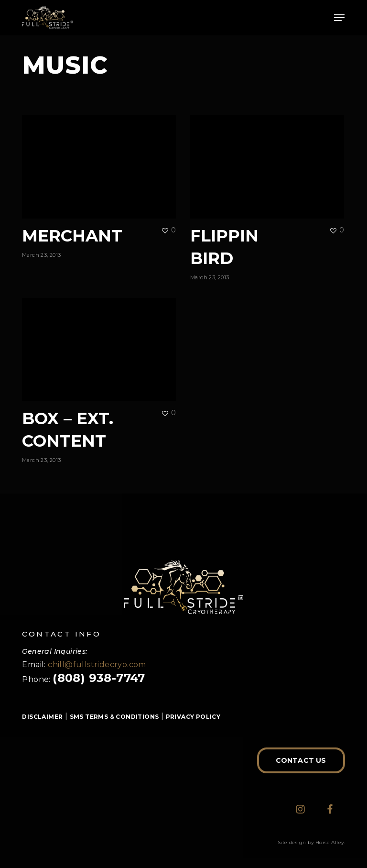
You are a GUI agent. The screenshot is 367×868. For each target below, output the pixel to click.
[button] (339, 18)
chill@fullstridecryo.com (97, 665)
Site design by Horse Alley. (311, 842)
